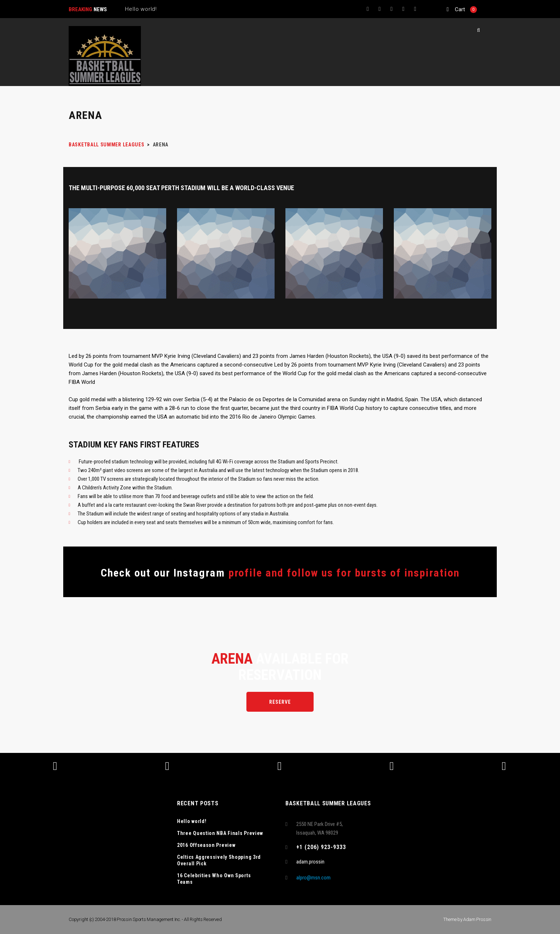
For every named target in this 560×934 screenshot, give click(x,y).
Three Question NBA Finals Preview (220, 833)
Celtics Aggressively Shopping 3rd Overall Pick (219, 860)
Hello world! (192, 821)
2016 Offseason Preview (206, 845)
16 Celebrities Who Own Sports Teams (214, 879)
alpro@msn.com (313, 878)
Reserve (280, 702)
